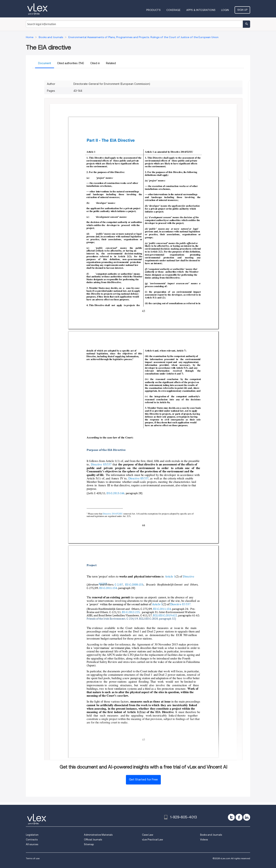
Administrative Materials (98, 835)
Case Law (148, 835)
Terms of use (33, 858)
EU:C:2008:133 (134, 585)
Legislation (32, 835)
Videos (204, 840)
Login (225, 10)
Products (153, 10)
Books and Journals (211, 835)
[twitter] (231, 817)
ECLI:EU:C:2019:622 (165, 616)
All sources (32, 844)
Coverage (173, 10)
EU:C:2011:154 (108, 588)
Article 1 (170, 576)
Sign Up (242, 10)
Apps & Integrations (201, 10)
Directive (189, 576)
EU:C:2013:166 (115, 493)
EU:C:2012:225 (131, 612)
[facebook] (239, 817)
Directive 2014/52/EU (113, 513)
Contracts (32, 840)
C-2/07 (119, 585)
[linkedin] (247, 817)
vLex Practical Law (152, 840)
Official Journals (93, 840)
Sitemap (89, 844)
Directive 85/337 (101, 464)
